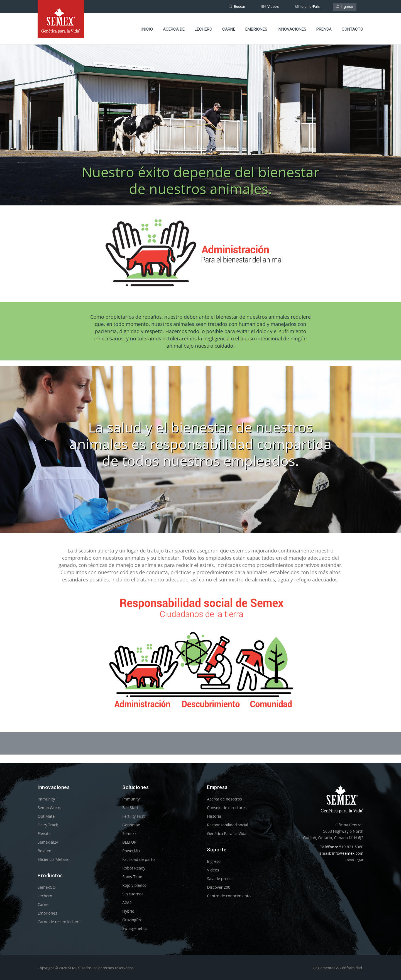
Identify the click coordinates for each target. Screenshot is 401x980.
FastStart (130, 808)
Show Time (132, 877)
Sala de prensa (220, 879)
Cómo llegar (354, 860)
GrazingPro (132, 920)
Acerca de (174, 29)
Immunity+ (47, 799)
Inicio (147, 29)
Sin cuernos (133, 894)
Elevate (44, 833)
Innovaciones (292, 29)
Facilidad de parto (138, 859)
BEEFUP (129, 842)
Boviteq (44, 851)
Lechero (203, 29)
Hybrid (128, 911)
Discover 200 (219, 887)
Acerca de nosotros (224, 799)
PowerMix (131, 851)
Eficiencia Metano (54, 859)
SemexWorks (49, 808)
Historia (214, 816)
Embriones (256, 29)
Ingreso (345, 7)
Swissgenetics (135, 928)
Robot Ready (134, 868)
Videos (270, 7)
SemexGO (47, 887)
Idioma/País (307, 7)
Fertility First (133, 816)
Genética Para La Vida (227, 833)
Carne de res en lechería (60, 922)
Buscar (237, 7)
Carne (229, 29)
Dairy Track (48, 825)
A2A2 (127, 902)
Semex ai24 (48, 842)
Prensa (324, 29)
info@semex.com (348, 853)
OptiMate (46, 816)
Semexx (129, 833)
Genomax (131, 825)
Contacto (352, 29)
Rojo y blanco (134, 885)
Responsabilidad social (228, 825)
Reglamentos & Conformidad (338, 968)
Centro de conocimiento (229, 896)
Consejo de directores (227, 808)
